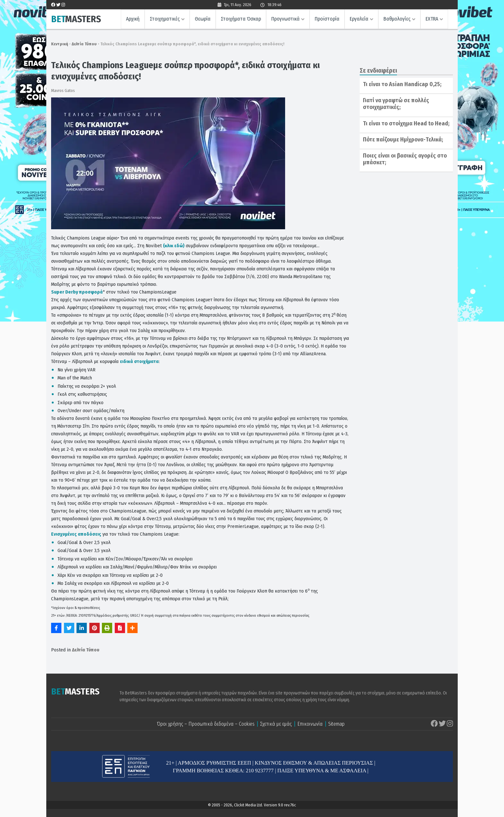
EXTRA (432, 19)
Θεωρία (203, 19)
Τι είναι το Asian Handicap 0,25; (402, 84)
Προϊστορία (327, 19)
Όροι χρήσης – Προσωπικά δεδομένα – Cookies (206, 724)
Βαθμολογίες (397, 19)
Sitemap (336, 724)
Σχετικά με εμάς (276, 724)
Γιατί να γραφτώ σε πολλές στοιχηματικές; (396, 104)
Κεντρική (60, 44)
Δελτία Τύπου (84, 44)
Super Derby (77, 292)
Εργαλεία (359, 19)
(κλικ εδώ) (174, 246)
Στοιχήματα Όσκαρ (241, 19)
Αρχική (133, 19)
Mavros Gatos (63, 91)
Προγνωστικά (285, 19)
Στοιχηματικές (165, 19)
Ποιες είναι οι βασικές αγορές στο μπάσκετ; (405, 159)
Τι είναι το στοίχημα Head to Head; (406, 123)
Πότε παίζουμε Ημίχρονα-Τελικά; (403, 140)
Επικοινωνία (310, 724)
